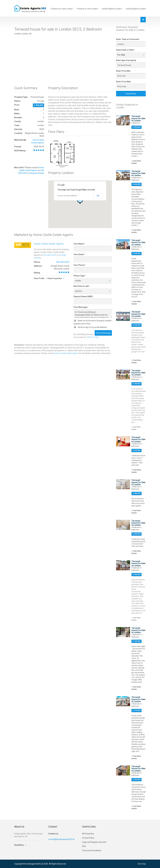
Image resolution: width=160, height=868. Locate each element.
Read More (19, 845)
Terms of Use (93, 337)
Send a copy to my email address (90, 327)
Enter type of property (126, 60)
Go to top (142, 864)
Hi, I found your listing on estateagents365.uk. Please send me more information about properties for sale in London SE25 (93, 314)
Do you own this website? (67, 196)
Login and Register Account (94, 842)
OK (98, 196)
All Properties (88, 834)
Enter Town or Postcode (128, 39)
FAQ (84, 846)
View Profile (39, 278)
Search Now (131, 94)
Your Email (79, 254)
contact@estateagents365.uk (61, 839)
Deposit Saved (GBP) (83, 296)
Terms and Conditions (92, 850)
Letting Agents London (136, 8)
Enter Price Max (123, 82)
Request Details (37, 173)
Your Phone (79, 265)
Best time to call (81, 286)
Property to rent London (87, 8)
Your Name (79, 244)
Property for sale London (62, 8)
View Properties (55, 278)
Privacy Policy (88, 838)
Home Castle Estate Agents (49, 244)
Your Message (81, 307)
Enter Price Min (123, 71)
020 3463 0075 (50, 255)
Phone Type (79, 276)
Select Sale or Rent (125, 50)
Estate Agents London (112, 8)
